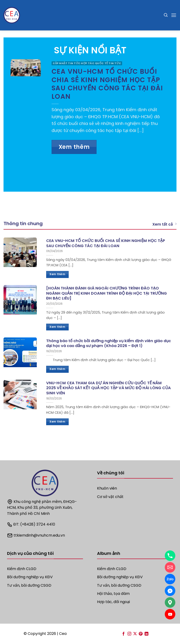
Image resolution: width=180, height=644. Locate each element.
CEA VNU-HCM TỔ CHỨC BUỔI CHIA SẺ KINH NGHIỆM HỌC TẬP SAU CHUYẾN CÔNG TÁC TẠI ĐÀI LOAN (107, 84)
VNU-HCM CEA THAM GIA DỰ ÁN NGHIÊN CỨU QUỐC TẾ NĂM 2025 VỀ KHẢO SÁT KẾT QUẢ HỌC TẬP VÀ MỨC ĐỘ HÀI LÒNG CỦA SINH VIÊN (109, 388)
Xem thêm (74, 147)
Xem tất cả (164, 224)
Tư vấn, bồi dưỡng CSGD (29, 585)
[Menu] (174, 15)
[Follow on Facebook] (124, 634)
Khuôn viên (107, 488)
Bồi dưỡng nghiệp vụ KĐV (120, 577)
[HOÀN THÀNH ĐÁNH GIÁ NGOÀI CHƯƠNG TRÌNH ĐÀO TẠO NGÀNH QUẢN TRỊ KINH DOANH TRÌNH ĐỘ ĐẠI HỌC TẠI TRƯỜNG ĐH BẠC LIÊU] (107, 293)
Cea (63, 634)
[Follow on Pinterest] (141, 634)
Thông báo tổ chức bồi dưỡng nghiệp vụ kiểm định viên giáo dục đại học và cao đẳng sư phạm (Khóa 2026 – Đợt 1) (109, 343)
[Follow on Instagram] (129, 634)
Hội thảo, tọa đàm (113, 594)
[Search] (166, 15)
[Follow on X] (135, 634)
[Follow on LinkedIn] (146, 634)
